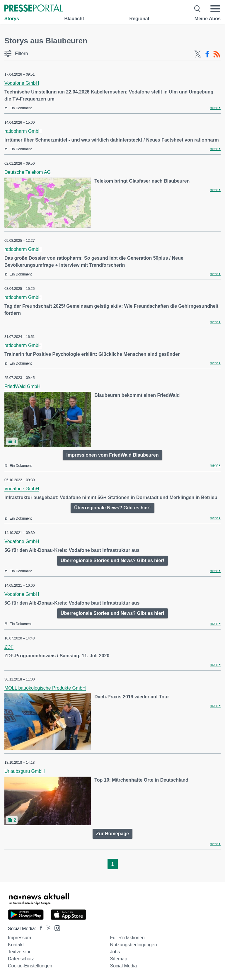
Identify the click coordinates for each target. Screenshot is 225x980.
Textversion (20, 952)
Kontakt (16, 945)
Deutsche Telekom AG (28, 172)
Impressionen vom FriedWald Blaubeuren (112, 455)
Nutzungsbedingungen (133, 945)
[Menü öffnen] (215, 9)
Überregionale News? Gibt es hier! (112, 508)
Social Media (123, 966)
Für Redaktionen (127, 938)
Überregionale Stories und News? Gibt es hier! (112, 560)
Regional (139, 19)
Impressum (19, 938)
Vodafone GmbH (22, 83)
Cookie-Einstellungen (30, 966)
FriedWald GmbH (22, 386)
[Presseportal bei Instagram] (56, 928)
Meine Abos (208, 19)
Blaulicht (74, 19)
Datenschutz (21, 959)
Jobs (115, 952)
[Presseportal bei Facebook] (39, 929)
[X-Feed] (198, 54)
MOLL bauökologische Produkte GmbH (45, 688)
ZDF (9, 647)
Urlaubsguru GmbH (25, 771)
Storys (12, 19)
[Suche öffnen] (198, 9)
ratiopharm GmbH (23, 131)
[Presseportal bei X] (47, 929)
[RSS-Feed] (217, 54)
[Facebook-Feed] (207, 54)
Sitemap (119, 959)
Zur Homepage (112, 834)
